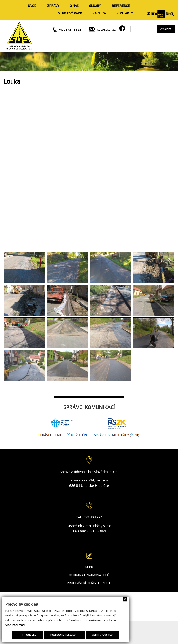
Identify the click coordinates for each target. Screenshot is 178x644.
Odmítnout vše (102, 635)
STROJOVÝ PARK (70, 13)
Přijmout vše (27, 635)
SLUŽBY (95, 6)
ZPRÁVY (53, 6)
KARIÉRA (99, 13)
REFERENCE (121, 6)
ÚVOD (32, 6)
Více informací (15, 625)
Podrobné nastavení (64, 635)
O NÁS (74, 6)
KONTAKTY (125, 13)
